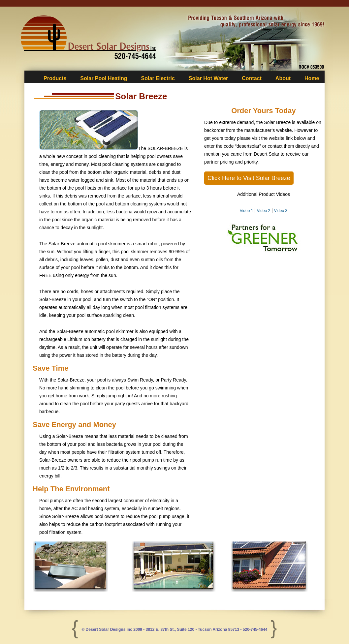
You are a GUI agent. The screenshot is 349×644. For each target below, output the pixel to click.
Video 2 (264, 211)
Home (312, 78)
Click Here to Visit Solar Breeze (249, 178)
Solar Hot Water (208, 78)
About (283, 78)
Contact (252, 78)
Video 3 (281, 211)
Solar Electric (158, 78)
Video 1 (246, 211)
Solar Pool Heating (104, 78)
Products (55, 78)
